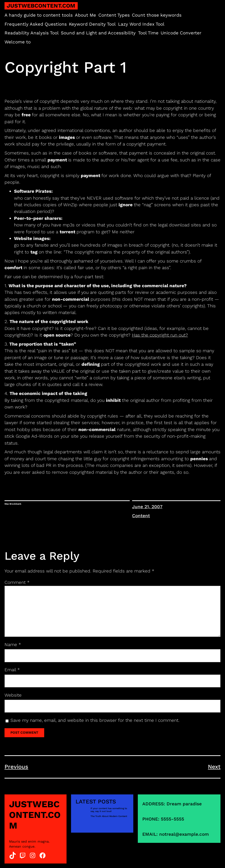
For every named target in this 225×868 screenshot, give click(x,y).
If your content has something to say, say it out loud (109, 810)
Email (12, 670)
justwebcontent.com (41, 6)
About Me (85, 15)
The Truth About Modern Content (109, 816)
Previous (16, 767)
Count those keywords (157, 15)
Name (13, 645)
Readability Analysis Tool (32, 33)
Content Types (114, 15)
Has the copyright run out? (160, 335)
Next (214, 767)
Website (13, 695)
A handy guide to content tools (39, 15)
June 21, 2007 (147, 507)
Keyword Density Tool (92, 24)
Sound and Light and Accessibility (98, 33)
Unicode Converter (181, 33)
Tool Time (148, 33)
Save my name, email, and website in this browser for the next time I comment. (95, 720)
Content (141, 516)
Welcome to (18, 42)
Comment (17, 582)
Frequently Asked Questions (36, 24)
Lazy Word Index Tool (141, 24)
